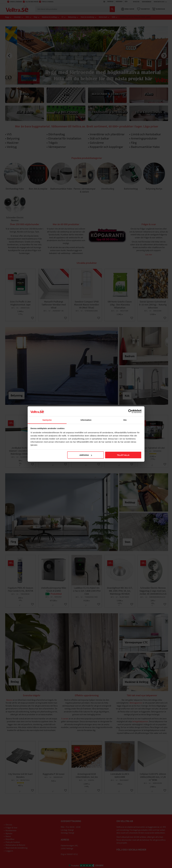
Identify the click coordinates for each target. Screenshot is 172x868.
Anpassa (86, 455)
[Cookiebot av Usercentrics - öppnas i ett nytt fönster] (130, 411)
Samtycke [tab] (47, 420)
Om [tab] (125, 420)
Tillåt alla (123, 455)
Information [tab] (86, 420)
